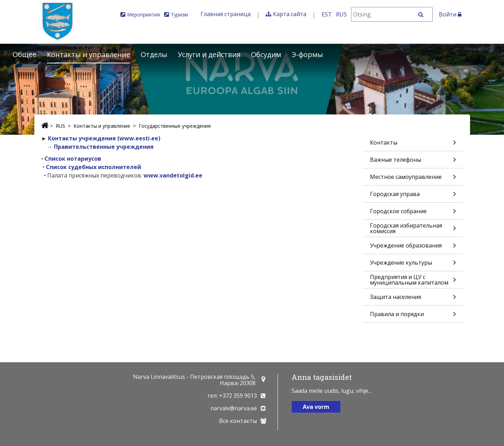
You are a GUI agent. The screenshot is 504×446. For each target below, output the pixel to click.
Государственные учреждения (175, 126)
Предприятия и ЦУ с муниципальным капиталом (413, 281)
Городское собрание (413, 213)
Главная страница (226, 14)
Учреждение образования (413, 248)
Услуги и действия (209, 54)
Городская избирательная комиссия (413, 229)
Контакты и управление (89, 54)
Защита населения (413, 299)
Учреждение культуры (413, 265)
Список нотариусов (73, 159)
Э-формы (307, 54)
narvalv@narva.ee (234, 408)
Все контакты (238, 421)
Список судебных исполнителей (93, 167)
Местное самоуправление (413, 179)
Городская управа (413, 196)
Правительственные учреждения (104, 147)
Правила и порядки (413, 316)
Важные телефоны (413, 162)
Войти (450, 14)
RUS (60, 126)
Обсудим (266, 54)
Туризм (179, 15)
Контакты (413, 145)
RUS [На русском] (341, 14)
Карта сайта (290, 14)
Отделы (154, 54)
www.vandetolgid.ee (173, 175)
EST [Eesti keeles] (327, 14)
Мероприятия (143, 15)
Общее (24, 54)
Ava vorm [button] (316, 407)
